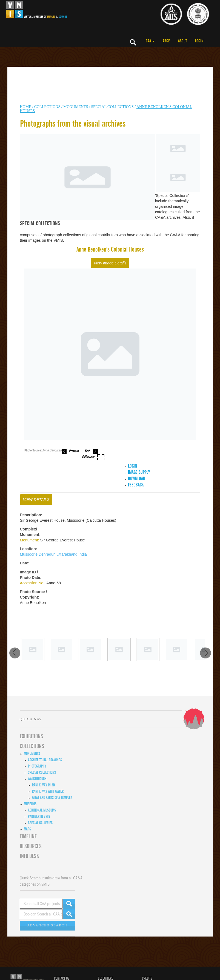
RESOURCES (31, 846)
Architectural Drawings (45, 760)
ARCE (166, 41)
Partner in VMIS (39, 816)
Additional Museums (42, 810)
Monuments (32, 754)
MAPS (27, 829)
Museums (30, 804)
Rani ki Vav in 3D (43, 785)
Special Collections (112, 107)
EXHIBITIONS (31, 736)
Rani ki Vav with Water (48, 791)
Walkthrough (37, 779)
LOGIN (199, 41)
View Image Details (110, 263)
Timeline (28, 836)
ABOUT (182, 41)
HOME (26, 107)
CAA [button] (150, 41)
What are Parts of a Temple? (52, 798)
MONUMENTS (76, 107)
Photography (37, 766)
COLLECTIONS (48, 107)
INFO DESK (29, 856)
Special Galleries (40, 823)
